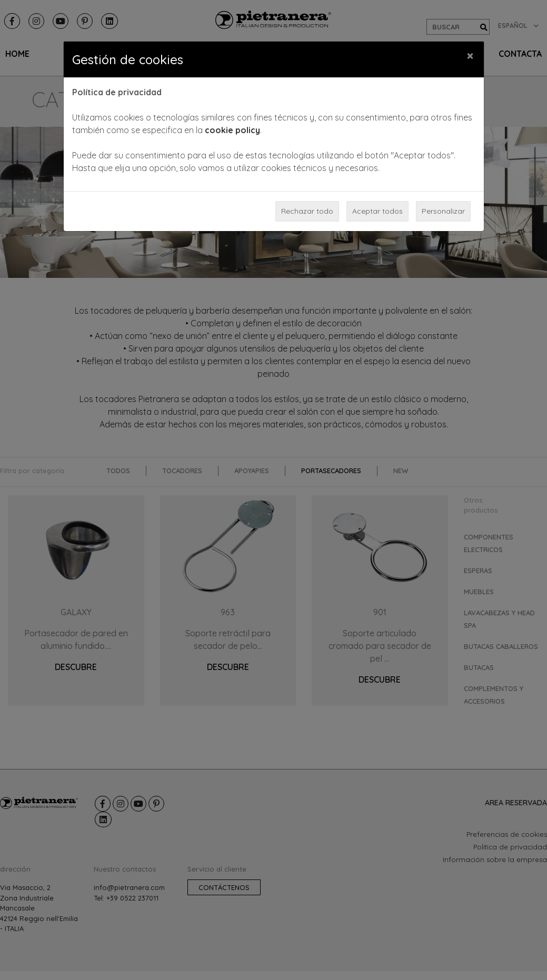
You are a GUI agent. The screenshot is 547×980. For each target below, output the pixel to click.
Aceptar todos (377, 211)
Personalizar (443, 211)
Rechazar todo (307, 211)
